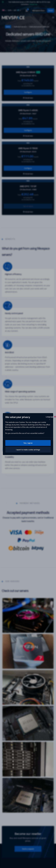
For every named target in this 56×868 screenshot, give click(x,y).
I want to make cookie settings (28, 450)
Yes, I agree (28, 443)
